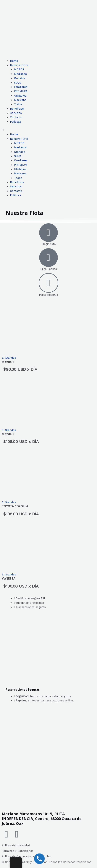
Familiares (21, 87)
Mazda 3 (8, 434)
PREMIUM (21, 91)
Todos (18, 104)
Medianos (20, 74)
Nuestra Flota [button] (19, 65)
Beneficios (17, 109)
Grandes (20, 78)
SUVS (18, 83)
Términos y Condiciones (18, 851)
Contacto (16, 117)
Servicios (16, 113)
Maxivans (20, 100)
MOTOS (19, 69)
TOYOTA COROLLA (15, 506)
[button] (48, 130)
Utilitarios (20, 96)
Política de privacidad (16, 845)
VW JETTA (9, 578)
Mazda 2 (8, 362)
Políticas (16, 122)
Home (14, 61)
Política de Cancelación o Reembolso (26, 856)
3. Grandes (9, 358)
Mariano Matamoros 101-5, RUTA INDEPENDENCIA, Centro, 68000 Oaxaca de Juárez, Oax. (42, 819)
